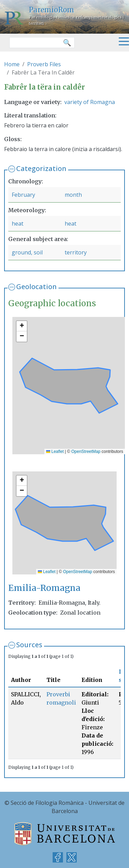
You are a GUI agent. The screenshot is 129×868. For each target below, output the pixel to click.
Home (12, 64)
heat (18, 224)
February (23, 195)
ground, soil (27, 252)
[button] (22, 326)
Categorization (41, 168)
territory (76, 252)
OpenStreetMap (86, 452)
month (73, 195)
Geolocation (36, 287)
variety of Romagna (90, 102)
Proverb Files (44, 64)
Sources (29, 645)
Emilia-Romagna (44, 588)
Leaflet (55, 452)
